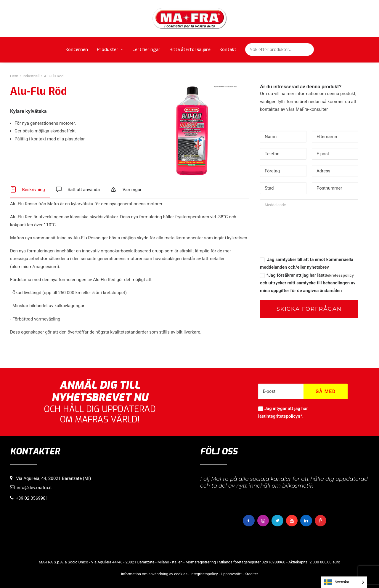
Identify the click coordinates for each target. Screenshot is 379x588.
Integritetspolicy (204, 574)
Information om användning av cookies (154, 574)
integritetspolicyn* (284, 416)
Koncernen (77, 49)
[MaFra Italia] (190, 18)
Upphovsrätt (231, 574)
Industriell (31, 76)
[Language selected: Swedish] (344, 582)
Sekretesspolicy (339, 275)
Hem (14, 76)
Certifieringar (146, 49)
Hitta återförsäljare (190, 49)
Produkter (110, 49)
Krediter (251, 574)
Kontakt (228, 49)
